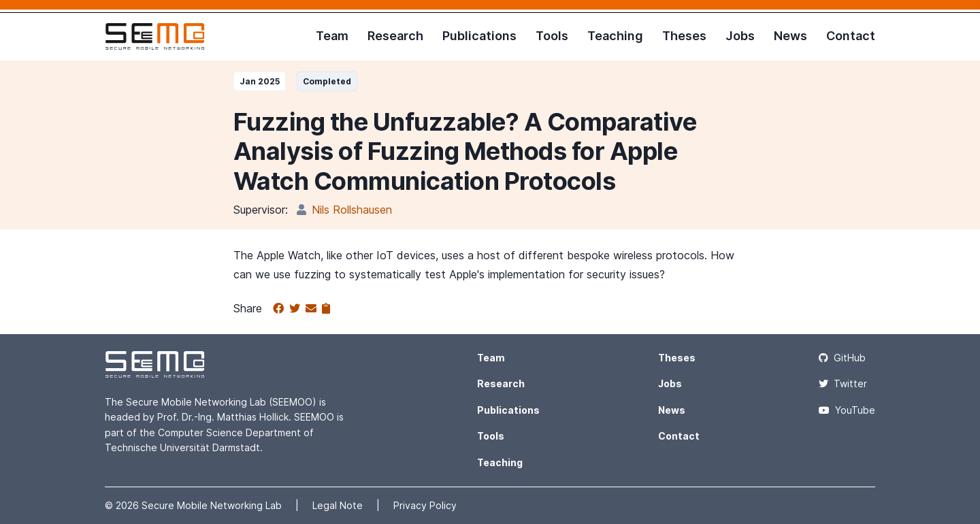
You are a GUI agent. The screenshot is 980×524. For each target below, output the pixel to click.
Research (395, 36)
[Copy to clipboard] (326, 309)
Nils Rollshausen (352, 210)
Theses (684, 36)
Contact (851, 36)
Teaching (615, 36)
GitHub (842, 358)
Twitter (843, 383)
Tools (552, 36)
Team (332, 36)
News (790, 36)
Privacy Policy (425, 505)
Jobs (740, 36)
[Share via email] (314, 309)
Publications (479, 36)
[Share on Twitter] (297, 309)
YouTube (847, 410)
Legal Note (339, 505)
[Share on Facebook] (281, 309)
